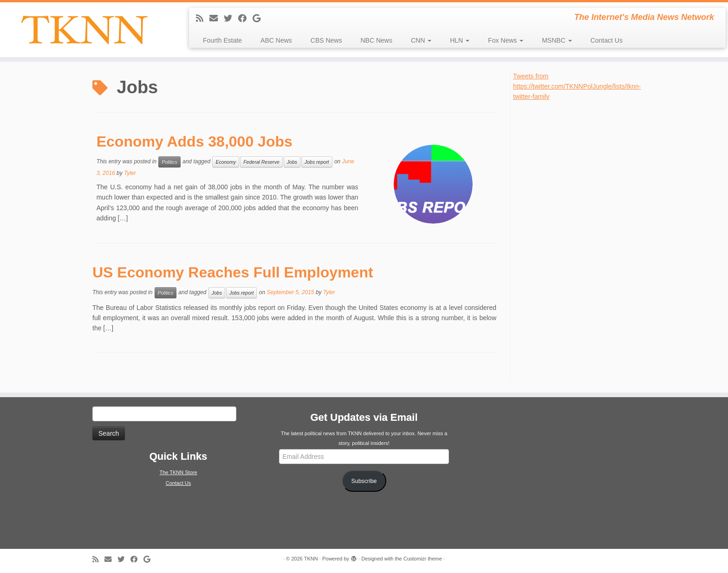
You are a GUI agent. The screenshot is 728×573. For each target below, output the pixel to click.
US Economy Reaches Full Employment (233, 272)
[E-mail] (217, 19)
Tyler (130, 173)
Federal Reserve (261, 162)
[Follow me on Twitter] (231, 19)
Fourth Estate (222, 40)
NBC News (376, 40)
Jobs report (317, 162)
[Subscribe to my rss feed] (203, 19)
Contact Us (607, 40)
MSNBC (557, 40)
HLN (460, 40)
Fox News (506, 40)
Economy (226, 162)
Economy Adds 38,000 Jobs (195, 142)
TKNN (311, 559)
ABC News (276, 40)
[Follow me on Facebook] (245, 19)
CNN (421, 40)
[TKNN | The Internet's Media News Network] (84, 30)
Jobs (292, 162)
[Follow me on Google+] (260, 19)
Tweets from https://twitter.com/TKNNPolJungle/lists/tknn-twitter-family (577, 87)
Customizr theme (423, 559)
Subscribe (364, 481)
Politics (169, 162)
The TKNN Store (178, 472)
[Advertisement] (583, 241)
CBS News (326, 40)
